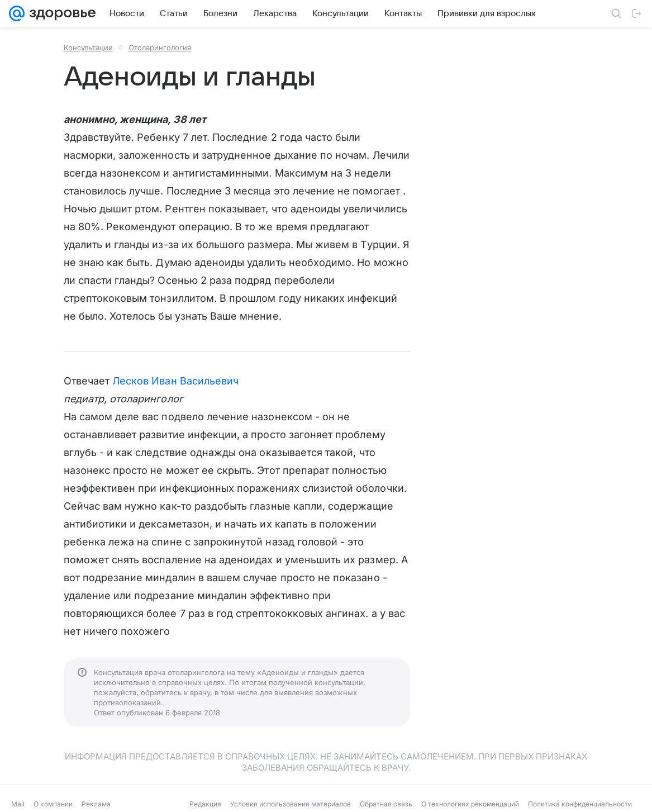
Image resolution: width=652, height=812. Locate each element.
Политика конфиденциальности (580, 804)
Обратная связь (386, 804)
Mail (18, 804)
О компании (53, 804)
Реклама (96, 804)
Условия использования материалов (291, 804)
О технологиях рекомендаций (470, 804)
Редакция (205, 804)
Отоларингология (160, 48)
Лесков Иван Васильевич (175, 381)
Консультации (88, 48)
